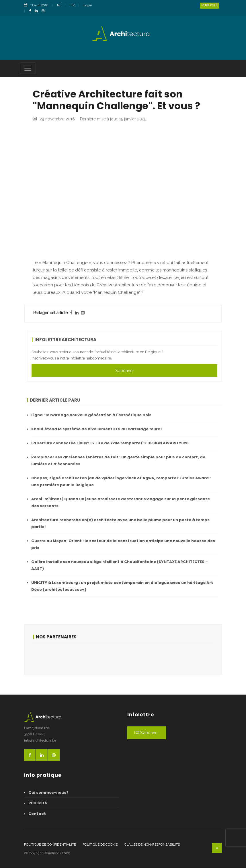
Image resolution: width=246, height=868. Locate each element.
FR (73, 5)
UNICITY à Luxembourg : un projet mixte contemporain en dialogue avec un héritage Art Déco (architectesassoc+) (122, 586)
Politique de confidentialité (50, 845)
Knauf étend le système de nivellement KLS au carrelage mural (96, 429)
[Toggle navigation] (28, 69)
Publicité (209, 5)
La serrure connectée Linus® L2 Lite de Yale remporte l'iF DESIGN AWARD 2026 (110, 443)
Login (88, 5)
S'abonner (125, 371)
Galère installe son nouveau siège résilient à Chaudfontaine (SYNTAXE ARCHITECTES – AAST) (120, 565)
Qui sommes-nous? (48, 793)
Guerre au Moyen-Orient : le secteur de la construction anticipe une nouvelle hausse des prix (123, 545)
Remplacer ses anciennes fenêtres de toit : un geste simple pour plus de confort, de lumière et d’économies (118, 461)
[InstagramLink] (44, 11)
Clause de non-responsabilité (152, 845)
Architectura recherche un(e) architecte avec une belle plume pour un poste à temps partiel (120, 524)
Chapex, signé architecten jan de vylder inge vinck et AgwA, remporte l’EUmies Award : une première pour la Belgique (121, 482)
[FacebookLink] (32, 11)
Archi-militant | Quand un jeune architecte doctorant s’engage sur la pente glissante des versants (121, 503)
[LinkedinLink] (38, 11)
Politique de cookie (100, 845)
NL (59, 5)
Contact (37, 814)
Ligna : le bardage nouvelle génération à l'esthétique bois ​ (92, 415)
